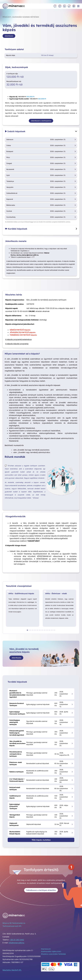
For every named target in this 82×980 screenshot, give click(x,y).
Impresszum (46, 949)
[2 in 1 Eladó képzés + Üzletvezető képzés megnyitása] (72, 780)
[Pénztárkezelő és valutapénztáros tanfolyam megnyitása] (72, 754)
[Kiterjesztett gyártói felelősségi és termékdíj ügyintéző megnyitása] (72, 733)
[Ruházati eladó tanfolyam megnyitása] (72, 788)
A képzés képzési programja (17, 344)
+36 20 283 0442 (17, 940)
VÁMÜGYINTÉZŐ (17, 330)
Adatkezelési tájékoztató (51, 951)
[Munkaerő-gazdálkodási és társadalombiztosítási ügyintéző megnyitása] (72, 694)
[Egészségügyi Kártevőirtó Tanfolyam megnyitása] (72, 806)
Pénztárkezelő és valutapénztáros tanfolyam (16, 754)
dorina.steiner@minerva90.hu (28, 255)
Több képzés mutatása (41, 840)
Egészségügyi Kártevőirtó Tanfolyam (15, 806)
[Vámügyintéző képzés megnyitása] (72, 816)
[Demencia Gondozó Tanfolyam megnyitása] (72, 704)
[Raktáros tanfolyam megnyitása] (72, 772)
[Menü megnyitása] (78, 6)
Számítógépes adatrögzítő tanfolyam (15, 722)
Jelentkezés (9, 36)
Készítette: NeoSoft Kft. (12, 970)
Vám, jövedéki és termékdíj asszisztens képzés (17, 743)
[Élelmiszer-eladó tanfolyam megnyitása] (72, 763)
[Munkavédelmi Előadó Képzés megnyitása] (72, 833)
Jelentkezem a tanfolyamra (41, 121)
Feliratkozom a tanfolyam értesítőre (41, 890)
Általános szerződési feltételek (53, 954)
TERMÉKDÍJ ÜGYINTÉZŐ (20, 335)
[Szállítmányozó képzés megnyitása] (72, 797)
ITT (33, 257)
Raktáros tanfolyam (16, 772)
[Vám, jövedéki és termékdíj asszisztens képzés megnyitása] (72, 743)
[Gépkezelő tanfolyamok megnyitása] (72, 824)
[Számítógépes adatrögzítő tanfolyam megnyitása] (72, 722)
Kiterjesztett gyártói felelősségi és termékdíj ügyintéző (17, 733)
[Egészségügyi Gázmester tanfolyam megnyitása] (72, 713)
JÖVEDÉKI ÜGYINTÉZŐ (19, 332)
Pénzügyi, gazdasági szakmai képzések (21, 17)
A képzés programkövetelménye (18, 339)
